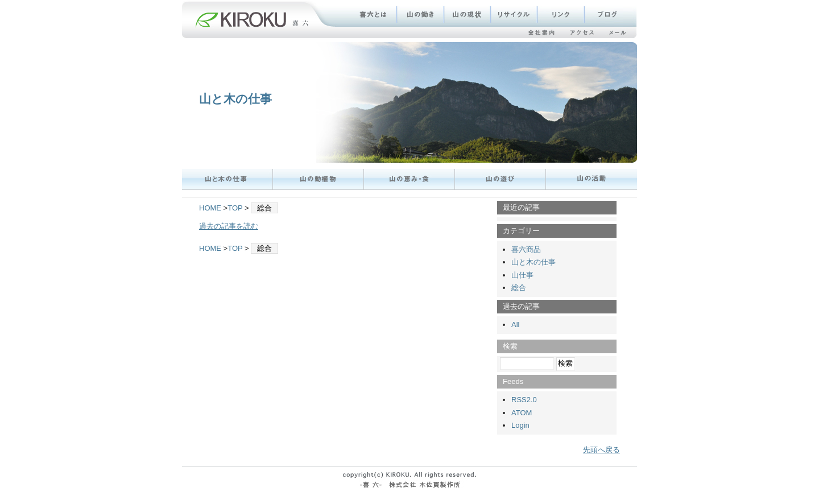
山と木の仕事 (235, 99)
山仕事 (522, 275)
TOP (235, 208)
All (515, 325)
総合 (519, 288)
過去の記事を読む (229, 226)
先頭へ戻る (601, 450)
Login (520, 425)
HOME (210, 208)
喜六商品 (526, 249)
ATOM (522, 413)
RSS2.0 (524, 400)
